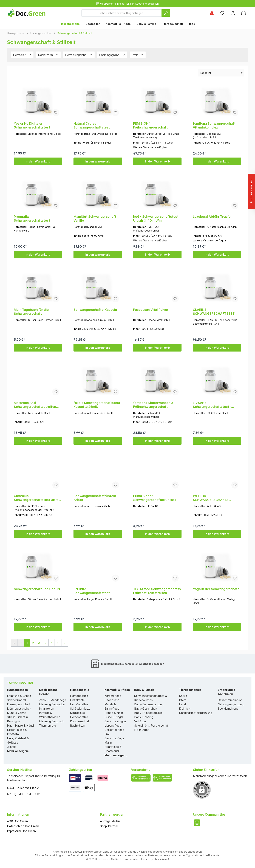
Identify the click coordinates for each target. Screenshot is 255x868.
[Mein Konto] (233, 13)
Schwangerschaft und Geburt (37, 589)
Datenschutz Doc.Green (23, 826)
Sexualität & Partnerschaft (152, 726)
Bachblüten (78, 726)
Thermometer (48, 726)
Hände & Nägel (114, 713)
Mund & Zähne (17, 713)
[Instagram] (197, 823)
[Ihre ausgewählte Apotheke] (212, 13)
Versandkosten (118, 852)
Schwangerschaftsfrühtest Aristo (95, 498)
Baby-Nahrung (144, 717)
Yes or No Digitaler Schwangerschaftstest (32, 125)
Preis (138, 55)
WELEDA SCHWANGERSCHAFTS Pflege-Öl (211, 498)
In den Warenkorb (38, 161)
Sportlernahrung (228, 709)
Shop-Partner (109, 826)
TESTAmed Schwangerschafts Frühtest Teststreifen (157, 591)
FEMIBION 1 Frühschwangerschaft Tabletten (150, 125)
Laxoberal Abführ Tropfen (213, 217)
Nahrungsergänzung (231, 704)
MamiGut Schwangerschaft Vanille (95, 219)
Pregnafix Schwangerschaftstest (32, 219)
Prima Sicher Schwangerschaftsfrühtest (155, 498)
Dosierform (48, 55)
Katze (183, 696)
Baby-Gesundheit (146, 709)
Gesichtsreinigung (116, 721)
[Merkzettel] (222, 13)
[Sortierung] (221, 73)
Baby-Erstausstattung (149, 704)
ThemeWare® (161, 859)
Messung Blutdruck (52, 721)
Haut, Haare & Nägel (20, 726)
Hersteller (22, 55)
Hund (182, 704)
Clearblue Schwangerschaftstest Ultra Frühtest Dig (36, 498)
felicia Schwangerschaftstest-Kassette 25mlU (98, 405)
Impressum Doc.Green (21, 831)
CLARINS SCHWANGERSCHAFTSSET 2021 (214, 312)
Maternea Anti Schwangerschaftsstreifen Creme (35, 405)
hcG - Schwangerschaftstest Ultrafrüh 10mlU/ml (156, 219)
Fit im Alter (141, 730)
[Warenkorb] (243, 13)
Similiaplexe (77, 713)
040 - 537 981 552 (23, 788)
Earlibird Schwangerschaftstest (92, 591)
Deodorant (112, 700)
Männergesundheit (19, 709)
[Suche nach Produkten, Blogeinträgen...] (122, 13)
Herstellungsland (79, 55)
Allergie (12, 747)
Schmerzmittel (16, 700)
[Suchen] (166, 13)
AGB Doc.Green (17, 821)
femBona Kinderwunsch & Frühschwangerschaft (153, 405)
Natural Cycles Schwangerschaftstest (92, 125)
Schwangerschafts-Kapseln (95, 310)
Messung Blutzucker (52, 704)
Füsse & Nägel (114, 717)
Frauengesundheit (19, 704)
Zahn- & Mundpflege (53, 700)
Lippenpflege (113, 726)
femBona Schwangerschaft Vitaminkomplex (214, 125)
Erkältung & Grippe (19, 696)
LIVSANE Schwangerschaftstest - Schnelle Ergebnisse (212, 405)
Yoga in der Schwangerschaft (216, 589)
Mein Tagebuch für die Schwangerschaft (31, 312)
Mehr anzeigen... (19, 751)
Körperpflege (113, 696)
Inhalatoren (47, 709)
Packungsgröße (112, 55)
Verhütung (141, 721)
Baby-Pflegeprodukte (148, 713)
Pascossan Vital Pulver (151, 310)
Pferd (183, 700)
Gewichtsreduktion (230, 700)
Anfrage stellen (110, 821)
